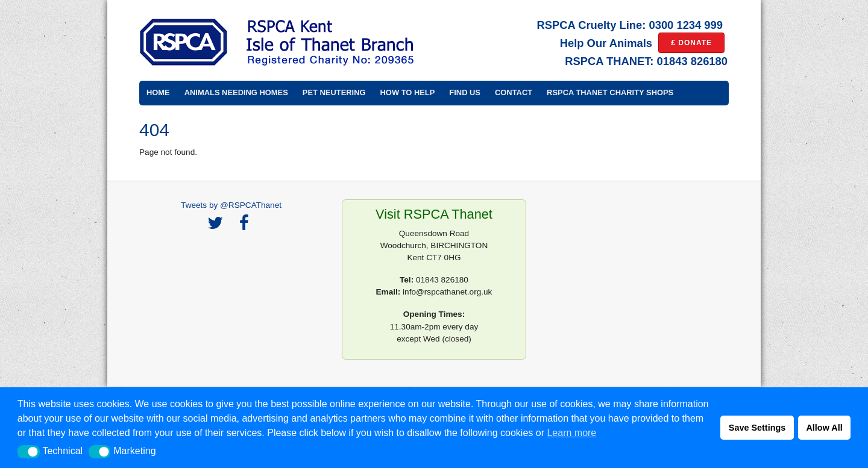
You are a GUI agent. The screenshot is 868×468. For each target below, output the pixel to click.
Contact (514, 92)
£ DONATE (691, 43)
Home (158, 92)
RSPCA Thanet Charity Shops (610, 92)
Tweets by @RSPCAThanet (231, 205)
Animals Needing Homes (236, 92)
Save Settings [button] (757, 428)
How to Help (408, 92)
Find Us (465, 92)
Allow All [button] (824, 428)
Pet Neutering (334, 92)
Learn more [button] (571, 433)
